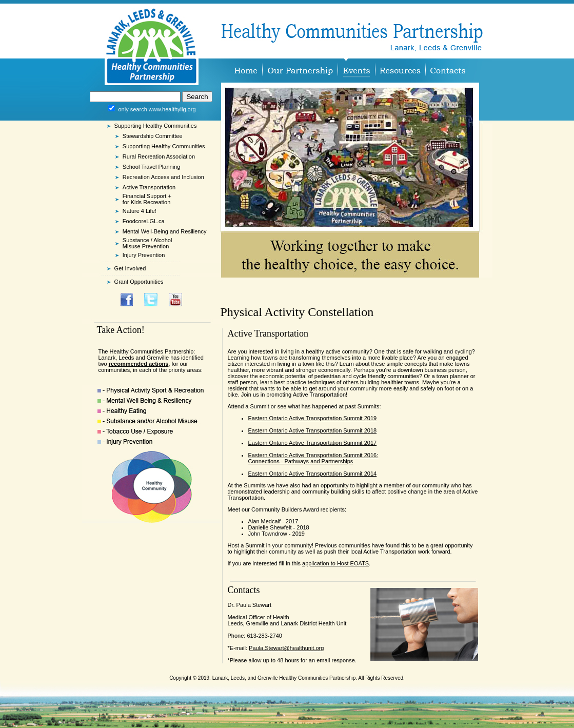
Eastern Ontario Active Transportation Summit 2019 (313, 418)
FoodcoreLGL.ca (144, 221)
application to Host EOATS (335, 563)
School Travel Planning (152, 167)
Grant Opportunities (139, 282)
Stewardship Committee (153, 136)
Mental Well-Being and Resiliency (165, 231)
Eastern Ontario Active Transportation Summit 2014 (313, 474)
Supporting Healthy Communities (164, 146)
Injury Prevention (144, 255)
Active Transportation (149, 187)
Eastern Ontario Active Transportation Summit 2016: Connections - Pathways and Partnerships (313, 458)
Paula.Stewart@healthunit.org (286, 648)
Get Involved (130, 268)
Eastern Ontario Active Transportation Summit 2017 (313, 443)
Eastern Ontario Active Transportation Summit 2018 (313, 430)
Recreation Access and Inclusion (163, 177)
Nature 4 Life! (140, 211)
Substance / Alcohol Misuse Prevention (147, 243)
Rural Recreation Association (159, 156)
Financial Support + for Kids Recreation (147, 199)
